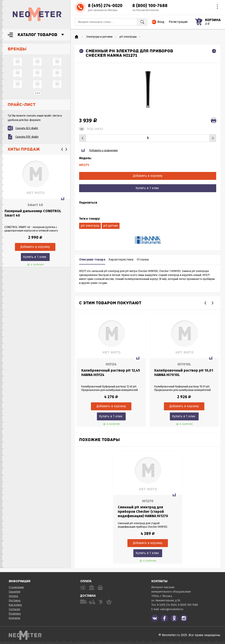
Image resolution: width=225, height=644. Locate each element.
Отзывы (143, 260)
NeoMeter (37, 14)
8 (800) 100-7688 (150, 5)
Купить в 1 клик (35, 257)
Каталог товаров (37, 35)
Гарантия (15, 592)
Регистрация (178, 22)
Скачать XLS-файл (27, 128)
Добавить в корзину (148, 176)
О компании (16, 587)
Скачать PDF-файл (27, 137)
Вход (161, 22)
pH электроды (128, 37)
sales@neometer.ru (172, 609)
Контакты (15, 618)
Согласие (15, 609)
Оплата (13, 596)
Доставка (15, 600)
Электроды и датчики (99, 37)
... (37, 93)
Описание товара (92, 260)
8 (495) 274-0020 (105, 5)
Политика (15, 614)
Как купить (15, 605)
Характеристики (121, 260)
